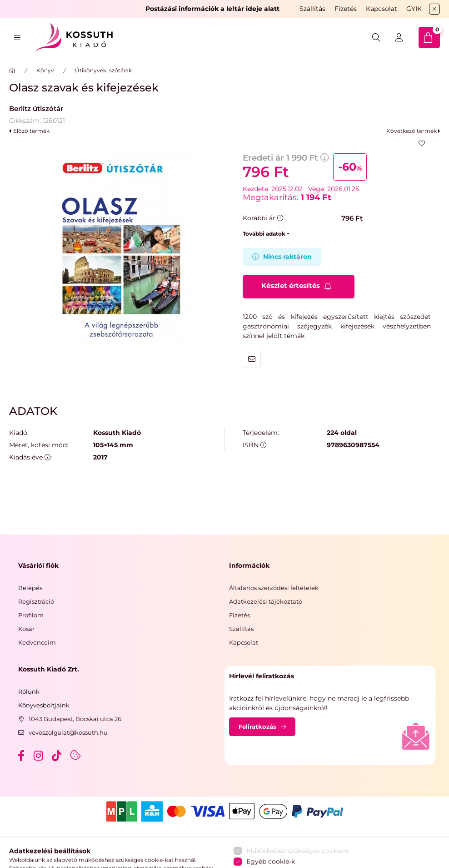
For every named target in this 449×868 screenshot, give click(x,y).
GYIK (414, 9)
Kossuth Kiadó (117, 433)
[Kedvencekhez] (422, 143)
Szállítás (312, 9)
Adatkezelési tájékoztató (266, 601)
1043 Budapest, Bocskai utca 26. (76, 719)
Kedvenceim (37, 642)
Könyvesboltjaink (44, 705)
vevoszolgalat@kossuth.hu (68, 732)
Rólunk (29, 691)
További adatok (264, 234)
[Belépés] (399, 38)
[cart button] (429, 38)
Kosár (26, 629)
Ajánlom (252, 359)
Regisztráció (36, 601)
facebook (21, 756)
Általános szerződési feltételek (274, 588)
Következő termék (412, 131)
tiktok (57, 756)
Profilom (31, 615)
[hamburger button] (17, 38)
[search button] (376, 38)
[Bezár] (434, 9)
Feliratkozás (257, 727)
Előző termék (31, 131)
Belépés (30, 588)
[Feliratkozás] (299, 287)
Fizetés (346, 9)
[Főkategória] (12, 71)
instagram (39, 756)
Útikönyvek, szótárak (103, 70)
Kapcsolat (382, 9)
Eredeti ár (286, 158)
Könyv (45, 70)
